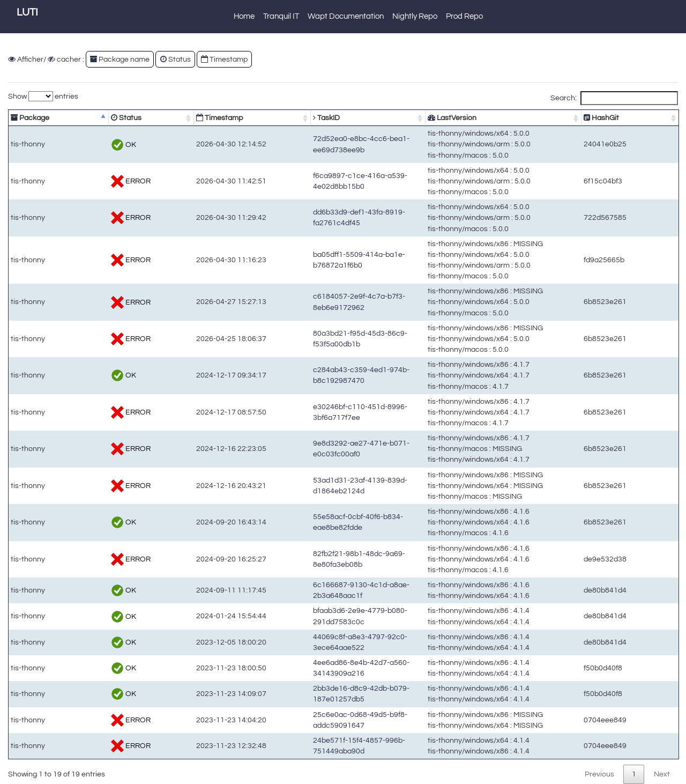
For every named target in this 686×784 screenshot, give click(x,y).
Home (244, 16)
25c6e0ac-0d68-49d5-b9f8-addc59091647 (323, 720)
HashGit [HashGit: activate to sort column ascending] (627, 118)
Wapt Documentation (346, 16)
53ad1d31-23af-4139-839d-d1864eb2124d (323, 486)
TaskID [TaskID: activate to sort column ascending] (264, 118)
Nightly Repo (415, 16)
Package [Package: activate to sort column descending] (30, 118)
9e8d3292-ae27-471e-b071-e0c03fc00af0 (322, 449)
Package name (120, 59)
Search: (614, 98)
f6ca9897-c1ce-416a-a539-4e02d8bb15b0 (323, 181)
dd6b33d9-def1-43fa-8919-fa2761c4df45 (320, 217)
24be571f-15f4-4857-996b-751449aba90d (322, 746)
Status (176, 59)
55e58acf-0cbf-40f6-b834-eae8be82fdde (320, 522)
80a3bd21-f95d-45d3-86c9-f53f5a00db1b (321, 339)
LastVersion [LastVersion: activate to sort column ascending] (476, 118)
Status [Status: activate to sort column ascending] (102, 118)
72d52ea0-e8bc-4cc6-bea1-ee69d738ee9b (324, 144)
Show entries (43, 96)
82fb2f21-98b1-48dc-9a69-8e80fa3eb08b (321, 559)
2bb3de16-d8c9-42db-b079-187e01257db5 (324, 694)
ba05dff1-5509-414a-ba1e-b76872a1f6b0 (321, 260)
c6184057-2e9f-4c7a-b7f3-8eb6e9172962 (322, 302)
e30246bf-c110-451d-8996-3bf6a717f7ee (321, 412)
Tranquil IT (281, 16)
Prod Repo (464, 16)
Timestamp (224, 59)
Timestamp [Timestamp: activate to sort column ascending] (176, 118)
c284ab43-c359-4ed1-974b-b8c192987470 (324, 375)
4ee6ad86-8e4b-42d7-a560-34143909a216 (324, 668)
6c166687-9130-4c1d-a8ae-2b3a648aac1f (323, 590)
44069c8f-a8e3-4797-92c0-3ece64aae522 (323, 642)
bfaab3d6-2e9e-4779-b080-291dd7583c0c (323, 616)
